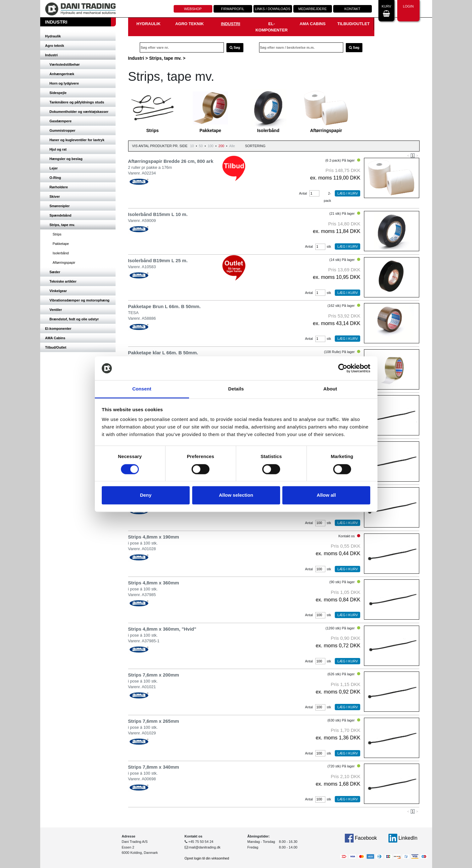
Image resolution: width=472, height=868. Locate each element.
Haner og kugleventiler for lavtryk (77, 140)
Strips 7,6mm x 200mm (154, 675)
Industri (52, 55)
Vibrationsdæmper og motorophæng (80, 300)
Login (408, 10)
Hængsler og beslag (66, 159)
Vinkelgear (58, 291)
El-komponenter (58, 329)
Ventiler (56, 310)
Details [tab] (236, 389)
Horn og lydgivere (64, 83)
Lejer (54, 168)
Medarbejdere (312, 9)
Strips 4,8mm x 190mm (154, 537)
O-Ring (55, 178)
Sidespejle (58, 93)
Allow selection (236, 495)
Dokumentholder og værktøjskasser (79, 112)
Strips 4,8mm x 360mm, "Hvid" (162, 629)
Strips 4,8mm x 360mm (154, 583)
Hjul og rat (58, 149)
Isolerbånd (61, 253)
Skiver (55, 196)
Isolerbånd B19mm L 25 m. (158, 260)
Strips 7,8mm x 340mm (154, 767)
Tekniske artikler (63, 281)
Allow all (326, 495)
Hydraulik (53, 36)
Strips (57, 234)
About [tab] (330, 389)
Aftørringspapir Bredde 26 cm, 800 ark (171, 161)
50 (201, 146)
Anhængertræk (62, 74)
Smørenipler (60, 206)
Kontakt (352, 9)
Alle (232, 146)
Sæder (55, 272)
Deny (146, 495)
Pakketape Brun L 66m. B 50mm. (165, 306)
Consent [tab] (142, 389)
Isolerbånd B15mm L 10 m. (158, 214)
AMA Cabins (55, 338)
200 (221, 146)
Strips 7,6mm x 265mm (154, 721)
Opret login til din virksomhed (207, 858)
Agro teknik (55, 46)
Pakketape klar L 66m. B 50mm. (163, 353)
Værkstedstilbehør (65, 64)
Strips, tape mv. (62, 225)
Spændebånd (61, 215)
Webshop (193, 9)
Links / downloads (272, 9)
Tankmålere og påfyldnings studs (77, 102)
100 (210, 146)
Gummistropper (63, 130)
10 (192, 146)
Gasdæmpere (61, 121)
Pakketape (61, 244)
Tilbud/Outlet (56, 347)
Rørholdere (59, 187)
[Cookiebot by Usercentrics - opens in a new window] (343, 368)
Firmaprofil (233, 9)
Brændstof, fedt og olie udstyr (74, 319)
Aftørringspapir (64, 263)
